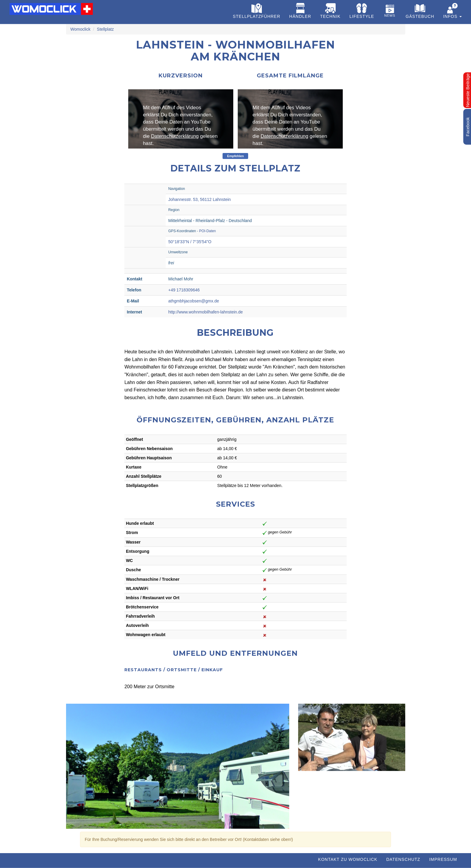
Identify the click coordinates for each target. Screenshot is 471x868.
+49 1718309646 (184, 290)
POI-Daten (207, 231)
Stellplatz (105, 29)
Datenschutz (403, 859)
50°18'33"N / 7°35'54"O (190, 242)
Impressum (443, 859)
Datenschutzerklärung (175, 136)
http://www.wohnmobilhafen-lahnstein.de (205, 312)
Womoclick (80, 29)
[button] (452, 12)
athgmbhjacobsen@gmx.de (194, 301)
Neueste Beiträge (468, 90)
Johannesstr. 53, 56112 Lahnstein (199, 199)
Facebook (468, 127)
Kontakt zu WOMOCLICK (348, 859)
